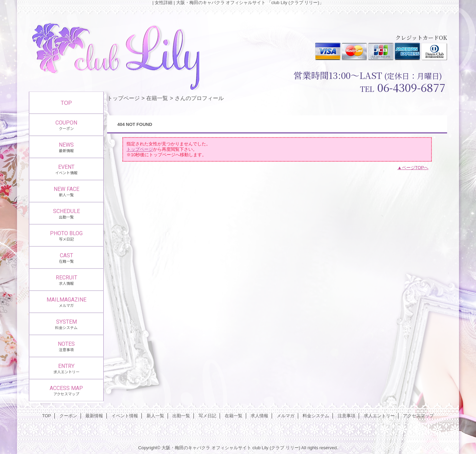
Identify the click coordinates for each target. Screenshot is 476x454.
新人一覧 (155, 416)
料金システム (316, 416)
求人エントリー (379, 416)
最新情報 (94, 416)
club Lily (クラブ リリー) (276, 448)
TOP (66, 103)
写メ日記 (207, 416)
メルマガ (286, 416)
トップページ (123, 98)
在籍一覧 (157, 98)
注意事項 (346, 416)
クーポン (68, 416)
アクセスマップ (418, 416)
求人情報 (259, 416)
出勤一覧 (181, 416)
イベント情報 (125, 416)
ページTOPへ (415, 168)
